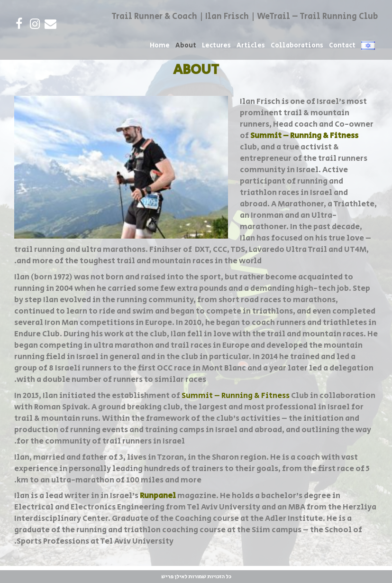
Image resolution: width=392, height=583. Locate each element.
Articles (251, 46)
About (186, 46)
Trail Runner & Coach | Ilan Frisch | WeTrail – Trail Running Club (245, 17)
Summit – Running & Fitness (236, 396)
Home (160, 46)
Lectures (216, 46)
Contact (342, 46)
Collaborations (297, 46)
